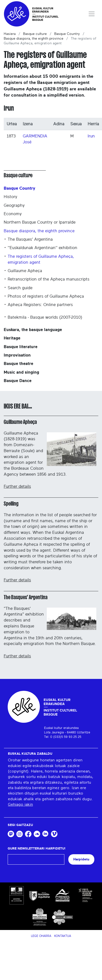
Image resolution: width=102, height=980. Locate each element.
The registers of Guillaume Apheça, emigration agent (41, 259)
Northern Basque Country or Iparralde (40, 222)
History (11, 197)
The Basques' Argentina (30, 239)
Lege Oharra (41, 936)
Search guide (20, 288)
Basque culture (35, 34)
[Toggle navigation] (92, 14)
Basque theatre (18, 364)
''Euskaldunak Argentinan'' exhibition (42, 248)
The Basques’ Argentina (26, 597)
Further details (17, 486)
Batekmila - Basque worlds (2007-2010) (45, 317)
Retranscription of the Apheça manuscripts (49, 279)
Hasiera (10, 34)
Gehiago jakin (20, 804)
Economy (13, 214)
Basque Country (67, 34)
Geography (14, 205)
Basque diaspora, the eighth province (34, 39)
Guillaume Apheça (25, 271)
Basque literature (21, 347)
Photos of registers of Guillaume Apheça (46, 296)
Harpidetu (81, 859)
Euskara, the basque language (33, 330)
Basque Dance (18, 381)
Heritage (12, 338)
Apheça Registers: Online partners (40, 305)
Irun (91, 136)
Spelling (11, 504)
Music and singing (21, 372)
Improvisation (17, 355)
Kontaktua (63, 936)
